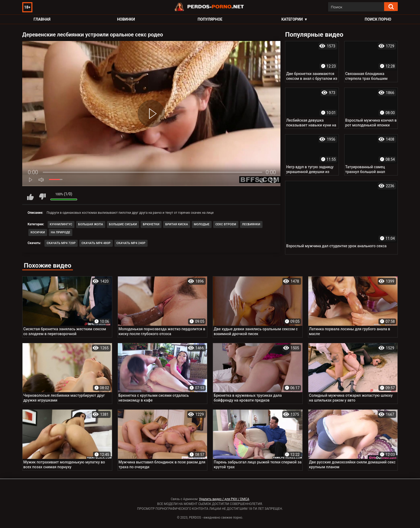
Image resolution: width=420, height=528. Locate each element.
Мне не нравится (42, 197)
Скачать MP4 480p (96, 243)
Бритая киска (177, 224)
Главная (42, 19)
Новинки (126, 19)
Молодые (202, 224)
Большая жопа (91, 224)
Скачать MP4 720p (61, 243)
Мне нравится (30, 197)
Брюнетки (151, 224)
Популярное (210, 19)
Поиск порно (378, 19)
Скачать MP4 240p (131, 243)
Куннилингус (61, 224)
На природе (61, 232)
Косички (38, 232)
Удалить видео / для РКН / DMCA (224, 499)
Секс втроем (226, 224)
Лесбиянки (251, 224)
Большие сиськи (123, 224)
